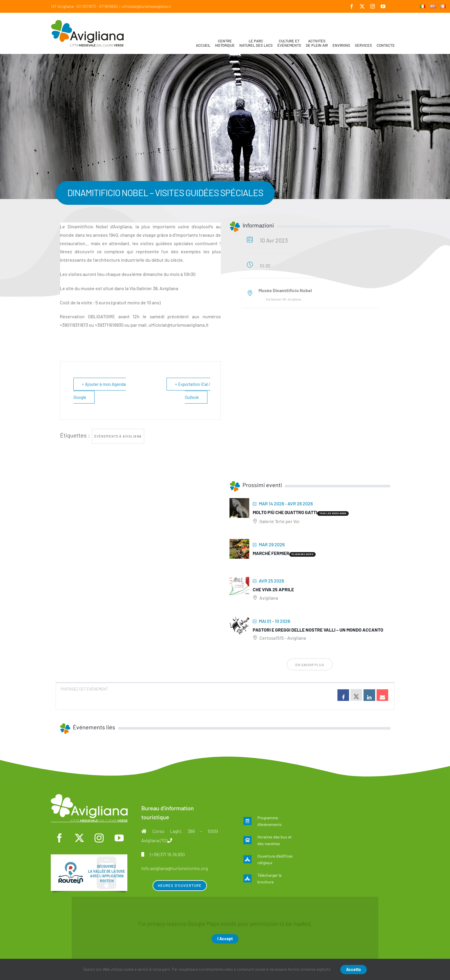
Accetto (354, 969)
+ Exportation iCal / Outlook (193, 391)
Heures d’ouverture (180, 885)
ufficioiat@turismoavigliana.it (146, 6)
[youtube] (119, 838)
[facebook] (59, 838)
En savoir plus (310, 665)
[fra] (89, 857)
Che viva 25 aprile (273, 589)
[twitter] (79, 838)
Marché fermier (271, 553)
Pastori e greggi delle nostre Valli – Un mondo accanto (318, 630)
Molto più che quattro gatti (285, 512)
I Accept (225, 939)
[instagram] (99, 838)
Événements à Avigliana (118, 436)
